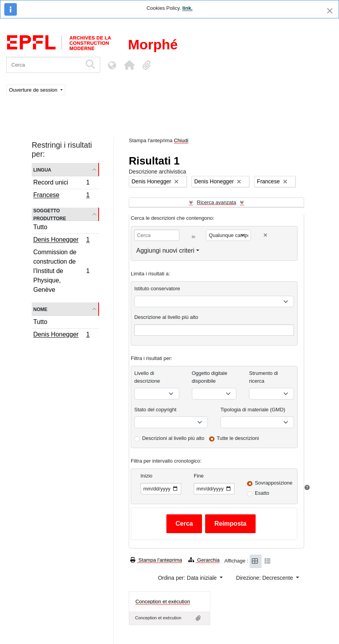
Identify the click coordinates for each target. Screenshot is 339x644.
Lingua (42, 169)
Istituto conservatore (157, 289)
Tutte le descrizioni (238, 438)
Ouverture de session (34, 90)
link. (188, 8)
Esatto (262, 493)
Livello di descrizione (147, 377)
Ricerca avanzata (216, 202)
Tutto (40, 227)
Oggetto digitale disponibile (210, 377)
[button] (129, 65)
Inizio (146, 476)
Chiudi (181, 140)
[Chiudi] (330, 11)
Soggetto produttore (50, 214)
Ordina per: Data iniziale (188, 578)
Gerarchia (204, 560)
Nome (40, 309)
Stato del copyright (155, 410)
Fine (199, 476)
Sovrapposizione (274, 483)
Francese (61, 196)
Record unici (61, 184)
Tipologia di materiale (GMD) (253, 410)
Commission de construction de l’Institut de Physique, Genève (61, 271)
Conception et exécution (163, 601)
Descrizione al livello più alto (166, 317)
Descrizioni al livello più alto (173, 438)
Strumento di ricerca (263, 377)
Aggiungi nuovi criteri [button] (165, 251)
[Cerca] (44, 65)
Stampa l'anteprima (156, 560)
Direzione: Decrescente (265, 578)
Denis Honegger (61, 241)
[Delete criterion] (265, 235)
